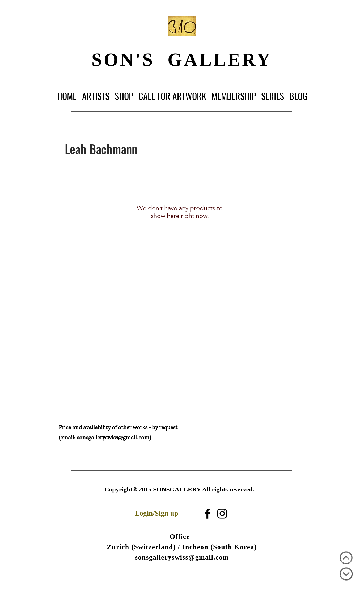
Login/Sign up (157, 513)
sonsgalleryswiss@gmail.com (113, 438)
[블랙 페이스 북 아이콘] (208, 514)
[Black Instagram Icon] (222, 514)
